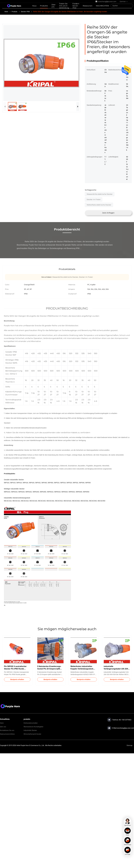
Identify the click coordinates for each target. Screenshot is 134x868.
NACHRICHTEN (102, 6)
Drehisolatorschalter (31, 723)
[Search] (131, 6)
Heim (6, 12)
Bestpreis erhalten (17, 679)
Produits (14, 12)
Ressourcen (88, 6)
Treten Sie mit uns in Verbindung (64, 6)
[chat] (128, 822)
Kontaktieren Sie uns (7, 730)
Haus (34, 6)
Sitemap (129, 745)
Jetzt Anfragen (108, 213)
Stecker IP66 (25, 12)
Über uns (53, 6)
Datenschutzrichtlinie (7, 734)
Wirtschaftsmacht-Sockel (32, 734)
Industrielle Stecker (30, 730)
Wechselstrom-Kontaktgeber (33, 727)
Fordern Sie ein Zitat (76, 6)
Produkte (44, 6)
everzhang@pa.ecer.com (125, 728)
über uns (3, 727)
